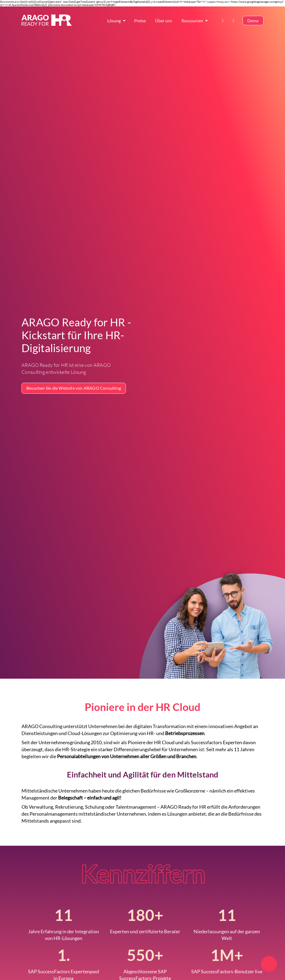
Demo (253, 21)
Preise (140, 21)
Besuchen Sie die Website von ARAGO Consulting (74, 388)
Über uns (164, 21)
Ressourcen (192, 21)
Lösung (114, 21)
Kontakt (225, 21)
